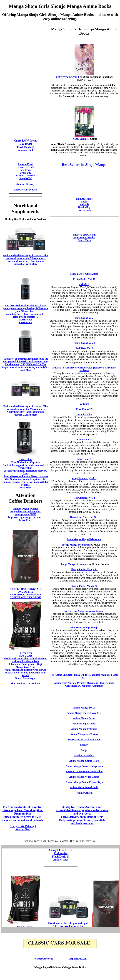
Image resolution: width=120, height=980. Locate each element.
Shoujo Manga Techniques (76, 545)
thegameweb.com (78, 959)
